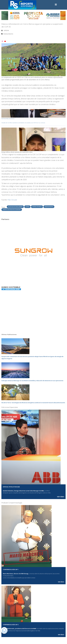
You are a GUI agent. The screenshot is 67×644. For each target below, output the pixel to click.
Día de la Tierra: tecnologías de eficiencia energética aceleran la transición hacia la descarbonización (33, 403)
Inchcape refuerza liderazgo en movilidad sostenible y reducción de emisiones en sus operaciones (32, 381)
